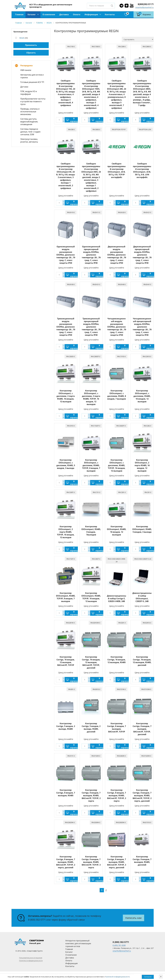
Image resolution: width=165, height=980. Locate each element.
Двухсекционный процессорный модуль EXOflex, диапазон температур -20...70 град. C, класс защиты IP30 (142, 255)
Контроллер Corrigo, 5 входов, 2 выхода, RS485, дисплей (91, 728)
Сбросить (31, 53)
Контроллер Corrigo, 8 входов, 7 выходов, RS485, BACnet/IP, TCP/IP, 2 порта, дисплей (142, 795)
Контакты (110, 14)
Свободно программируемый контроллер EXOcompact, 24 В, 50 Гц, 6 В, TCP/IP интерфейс (117, 170)
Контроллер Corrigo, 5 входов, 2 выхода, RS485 (66, 726)
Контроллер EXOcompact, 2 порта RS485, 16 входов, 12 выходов (142, 465)
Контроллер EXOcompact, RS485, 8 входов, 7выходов (91, 531)
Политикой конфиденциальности (117, 977)
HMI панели (26, 70)
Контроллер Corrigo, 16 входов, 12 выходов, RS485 (117, 660)
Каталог (32, 14)
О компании (49, 14)
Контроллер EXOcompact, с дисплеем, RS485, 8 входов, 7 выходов (117, 395)
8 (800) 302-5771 (37, 920)
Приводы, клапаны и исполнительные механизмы (30, 112)
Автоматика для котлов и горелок (32, 76)
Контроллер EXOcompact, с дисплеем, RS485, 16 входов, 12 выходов (142, 396)
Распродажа (26, 65)
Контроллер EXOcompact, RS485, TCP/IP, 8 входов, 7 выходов (66, 597)
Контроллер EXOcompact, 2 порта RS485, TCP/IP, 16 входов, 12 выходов (66, 532)
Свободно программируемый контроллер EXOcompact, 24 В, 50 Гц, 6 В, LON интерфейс (142, 170)
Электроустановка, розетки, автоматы (29, 140)
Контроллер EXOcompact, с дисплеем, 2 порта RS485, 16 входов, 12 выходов (66, 396)
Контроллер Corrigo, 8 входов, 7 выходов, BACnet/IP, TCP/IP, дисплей (142, 729)
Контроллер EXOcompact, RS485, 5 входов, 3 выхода (142, 529)
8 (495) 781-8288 (119, 945)
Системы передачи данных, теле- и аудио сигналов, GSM (30, 132)
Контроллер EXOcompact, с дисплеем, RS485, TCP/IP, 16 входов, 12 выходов (117, 465)
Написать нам (133, 918)
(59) (24, 38)
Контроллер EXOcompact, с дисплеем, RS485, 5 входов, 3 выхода (66, 464)
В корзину (74, 120)
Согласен (148, 977)
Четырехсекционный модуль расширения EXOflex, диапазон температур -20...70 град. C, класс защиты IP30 (117, 327)
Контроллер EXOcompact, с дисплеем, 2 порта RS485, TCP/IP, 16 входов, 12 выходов (91, 397)
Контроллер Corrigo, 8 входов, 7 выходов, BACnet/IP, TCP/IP (117, 728)
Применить (31, 45)
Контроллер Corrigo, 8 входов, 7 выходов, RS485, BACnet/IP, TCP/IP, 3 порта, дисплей (117, 862)
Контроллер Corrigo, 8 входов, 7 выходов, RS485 (66, 793)
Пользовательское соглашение (31, 958)
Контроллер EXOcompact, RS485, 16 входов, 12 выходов (117, 531)
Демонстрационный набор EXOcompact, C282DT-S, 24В (142, 597)
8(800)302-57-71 (146, 4)
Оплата (77, 14)
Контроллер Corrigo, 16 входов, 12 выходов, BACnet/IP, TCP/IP (66, 661)
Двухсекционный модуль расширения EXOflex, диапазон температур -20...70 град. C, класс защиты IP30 (117, 255)
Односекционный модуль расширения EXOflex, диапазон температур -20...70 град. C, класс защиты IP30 (66, 255)
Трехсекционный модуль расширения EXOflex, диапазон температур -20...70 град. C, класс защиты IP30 (66, 327)
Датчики (24, 87)
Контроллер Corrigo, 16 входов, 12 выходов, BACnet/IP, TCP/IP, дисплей (91, 662)
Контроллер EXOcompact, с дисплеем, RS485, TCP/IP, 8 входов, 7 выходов (91, 465)
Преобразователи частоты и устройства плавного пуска (33, 101)
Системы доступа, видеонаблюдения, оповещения (29, 122)
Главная (19, 14)
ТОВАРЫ (39, 23)
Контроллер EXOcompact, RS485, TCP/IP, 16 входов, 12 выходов (91, 597)
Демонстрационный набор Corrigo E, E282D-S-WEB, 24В (117, 599)
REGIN (49, 23)
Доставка (64, 14)
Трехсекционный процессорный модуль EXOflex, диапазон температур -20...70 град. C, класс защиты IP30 (91, 327)
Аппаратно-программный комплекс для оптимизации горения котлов (78, 943)
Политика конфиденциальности (31, 961)
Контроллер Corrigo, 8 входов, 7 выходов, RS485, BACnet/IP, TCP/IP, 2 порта (91, 795)
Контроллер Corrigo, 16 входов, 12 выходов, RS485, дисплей (142, 661)
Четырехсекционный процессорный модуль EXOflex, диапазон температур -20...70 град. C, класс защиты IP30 (142, 327)
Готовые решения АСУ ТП (32, 82)
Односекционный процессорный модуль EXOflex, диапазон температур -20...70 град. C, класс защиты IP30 (91, 255)
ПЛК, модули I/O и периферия (29, 93)
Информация (91, 14)
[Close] (161, 977)
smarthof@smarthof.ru (145, 7)
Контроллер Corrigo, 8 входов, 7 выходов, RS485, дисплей (142, 861)
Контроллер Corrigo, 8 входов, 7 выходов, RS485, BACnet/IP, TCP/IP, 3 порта (91, 862)
